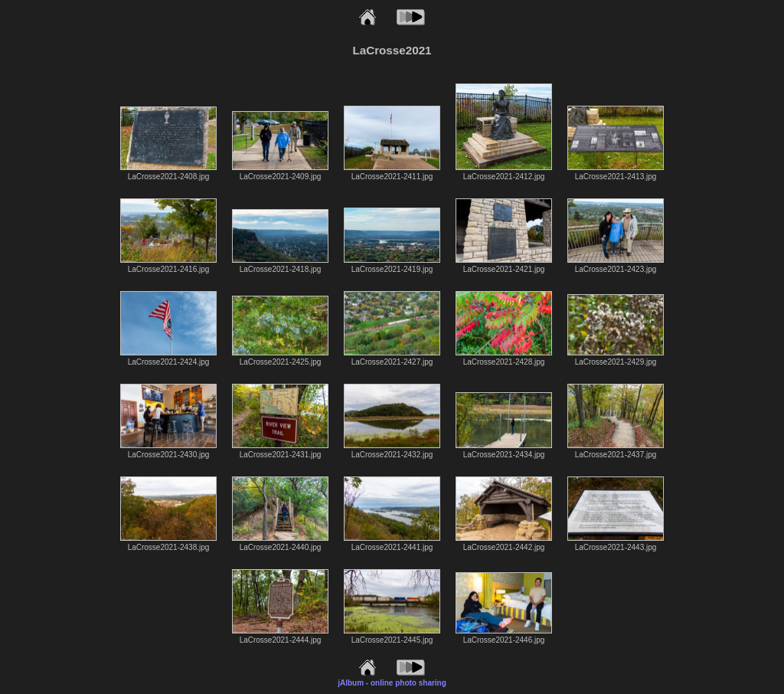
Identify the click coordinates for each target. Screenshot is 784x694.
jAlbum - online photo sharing (392, 683)
